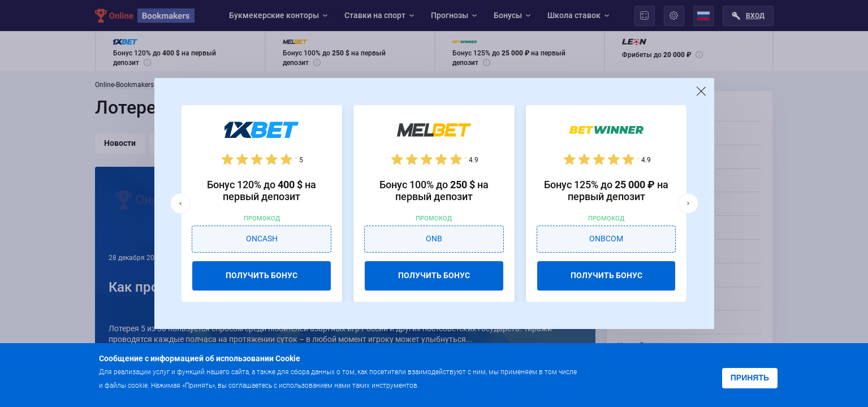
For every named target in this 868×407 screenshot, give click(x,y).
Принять (750, 378)
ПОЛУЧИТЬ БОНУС (262, 275)
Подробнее (443, 385)
